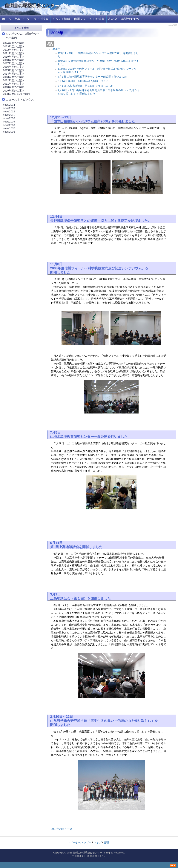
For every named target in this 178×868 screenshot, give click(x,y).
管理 (106, 842)
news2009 (9, 122)
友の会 (113, 19)
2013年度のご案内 (14, 77)
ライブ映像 (41, 19)
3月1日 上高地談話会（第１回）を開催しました (86, 86)
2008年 (56, 49)
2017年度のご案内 (14, 63)
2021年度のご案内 (14, 53)
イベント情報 (61, 19)
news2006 (9, 132)
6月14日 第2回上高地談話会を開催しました (83, 81)
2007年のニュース (62, 829)
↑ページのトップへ (80, 842)
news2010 (9, 118)
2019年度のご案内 (14, 57)
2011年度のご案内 (14, 84)
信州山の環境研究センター (32, 5)
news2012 (9, 111)
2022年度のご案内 (14, 50)
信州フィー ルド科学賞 (89, 19)
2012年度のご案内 (14, 80)
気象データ (22, 19)
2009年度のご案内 (14, 91)
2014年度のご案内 (14, 74)
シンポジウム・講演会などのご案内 (23, 36)
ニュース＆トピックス (20, 99)
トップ (98, 842)
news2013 (9, 108)
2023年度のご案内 (14, 46)
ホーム (7, 19)
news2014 (9, 105)
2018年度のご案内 (14, 60)
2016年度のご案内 (14, 67)
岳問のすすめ (130, 19)
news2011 (9, 115)
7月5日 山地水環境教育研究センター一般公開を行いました (92, 77)
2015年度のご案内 (14, 70)
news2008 (9, 125)
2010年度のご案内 (14, 87)
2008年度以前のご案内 (16, 94)
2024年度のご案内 (14, 43)
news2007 (9, 128)
